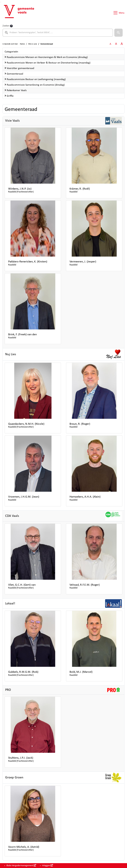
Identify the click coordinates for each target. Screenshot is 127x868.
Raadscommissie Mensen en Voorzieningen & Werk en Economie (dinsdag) (46, 57)
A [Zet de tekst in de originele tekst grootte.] (110, 44)
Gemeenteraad (14, 74)
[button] (118, 33)
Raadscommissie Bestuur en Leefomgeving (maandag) (35, 79)
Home (22, 44)
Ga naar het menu (1, 2)
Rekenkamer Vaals (16, 90)
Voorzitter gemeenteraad (19, 68)
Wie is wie (33, 44)
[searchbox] (58, 33)
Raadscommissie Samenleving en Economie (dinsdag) (35, 85)
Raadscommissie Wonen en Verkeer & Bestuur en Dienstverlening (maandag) (48, 63)
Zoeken (6, 26)
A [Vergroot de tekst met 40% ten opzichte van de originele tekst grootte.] (122, 44)
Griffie (9, 96)
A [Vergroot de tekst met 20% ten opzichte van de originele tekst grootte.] (116, 44)
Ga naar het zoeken (0, 2)
